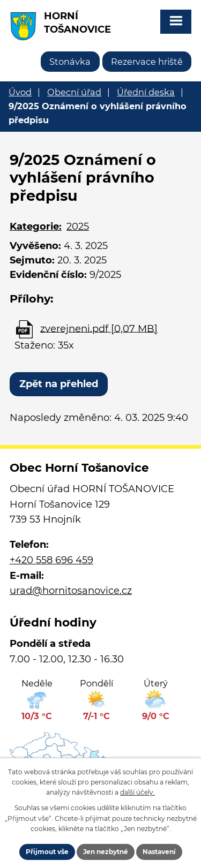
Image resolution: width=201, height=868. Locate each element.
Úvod (20, 92)
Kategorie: (36, 227)
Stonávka (70, 62)
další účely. (137, 792)
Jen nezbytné (106, 852)
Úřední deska (146, 92)
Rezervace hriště (147, 62)
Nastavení (159, 852)
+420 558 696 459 (51, 560)
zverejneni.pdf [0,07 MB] (99, 328)
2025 (78, 227)
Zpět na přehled (59, 384)
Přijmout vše (47, 852)
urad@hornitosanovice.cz (71, 591)
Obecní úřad (74, 92)
